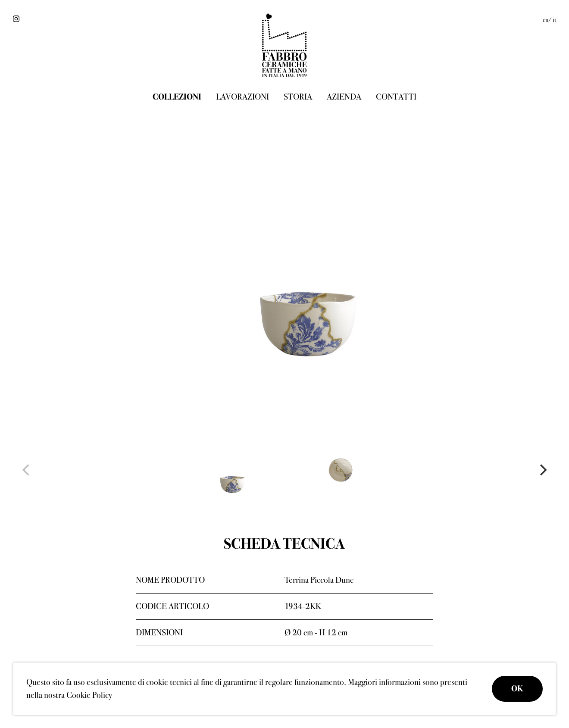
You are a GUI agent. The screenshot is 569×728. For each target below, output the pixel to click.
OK (517, 689)
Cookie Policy (89, 695)
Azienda (344, 97)
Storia (298, 97)
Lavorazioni (242, 97)
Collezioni (177, 97)
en (546, 20)
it (554, 20)
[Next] (542, 470)
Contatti (396, 97)
